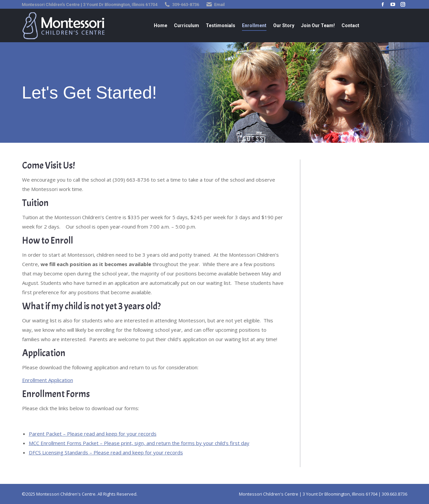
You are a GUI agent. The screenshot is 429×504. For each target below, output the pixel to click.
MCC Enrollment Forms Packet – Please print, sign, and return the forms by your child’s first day (139, 443)
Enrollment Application (48, 380)
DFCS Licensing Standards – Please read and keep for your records (106, 452)
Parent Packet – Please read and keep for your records (93, 434)
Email (219, 5)
